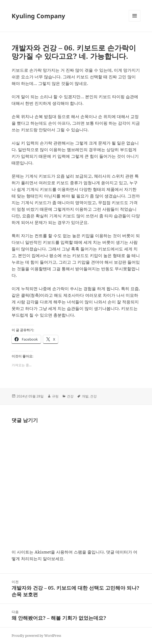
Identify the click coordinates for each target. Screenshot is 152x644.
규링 (55, 396)
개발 (85, 396)
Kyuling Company (38, 16)
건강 (70, 396)
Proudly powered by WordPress (36, 636)
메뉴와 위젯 (135, 21)
